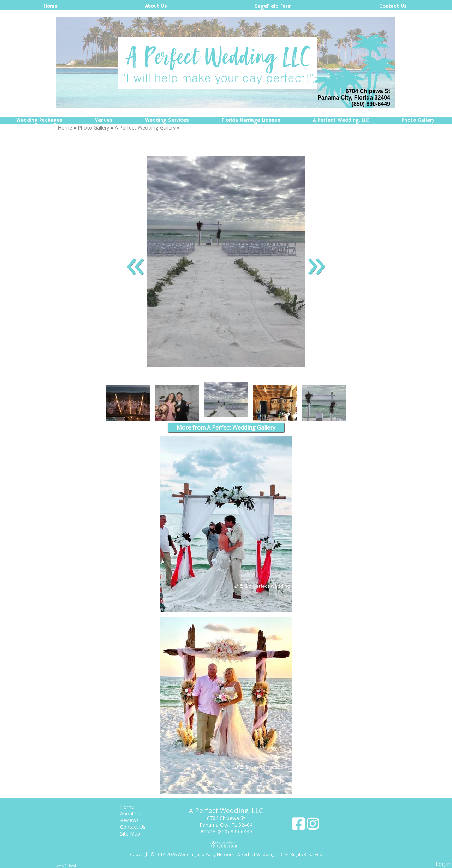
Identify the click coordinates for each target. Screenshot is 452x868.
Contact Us (393, 6)
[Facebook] (299, 826)
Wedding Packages (39, 120)
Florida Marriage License (251, 120)
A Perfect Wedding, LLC (341, 120)
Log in (443, 864)
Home (51, 6)
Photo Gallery (418, 120)
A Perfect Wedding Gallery (145, 128)
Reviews (135, 820)
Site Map (135, 834)
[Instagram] (313, 826)
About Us (156, 6)
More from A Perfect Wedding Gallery (226, 427)
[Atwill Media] (226, 844)
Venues (104, 120)
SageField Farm (273, 6)
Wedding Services (167, 120)
